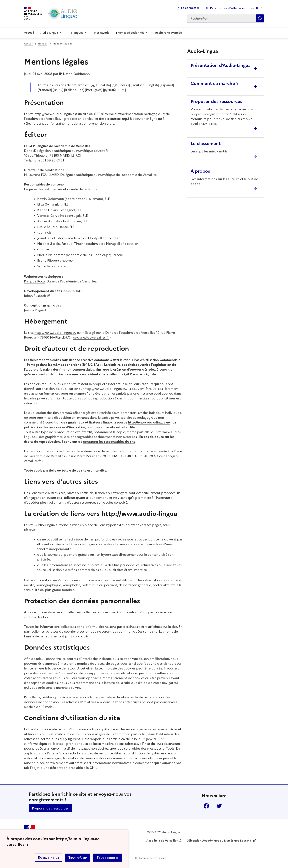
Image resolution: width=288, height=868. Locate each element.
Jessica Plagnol (35, 310)
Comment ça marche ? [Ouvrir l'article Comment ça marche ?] (214, 83)
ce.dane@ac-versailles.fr (91, 337)
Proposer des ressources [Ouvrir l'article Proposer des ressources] (216, 101)
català (105, 85)
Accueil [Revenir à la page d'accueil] (29, 33)
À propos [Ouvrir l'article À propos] (200, 171)
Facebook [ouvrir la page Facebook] (206, 806)
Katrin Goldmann (76, 74)
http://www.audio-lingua (53, 114)
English (153, 85)
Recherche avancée (168, 33)
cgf (115, 85)
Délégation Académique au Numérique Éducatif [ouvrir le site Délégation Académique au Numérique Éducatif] (219, 841)
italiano (71, 90)
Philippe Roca (34, 281)
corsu (125, 85)
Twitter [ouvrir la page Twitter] (219, 806)
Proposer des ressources (50, 808)
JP (60, 74)
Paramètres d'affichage (152, 858)
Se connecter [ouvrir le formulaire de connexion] (190, 8)
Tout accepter (107, 858)
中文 (122, 90)
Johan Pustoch (35, 296)
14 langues (76, 33)
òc (81, 90)
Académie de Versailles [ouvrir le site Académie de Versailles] (162, 841)
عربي (94, 85)
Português (94, 90)
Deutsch (138, 85)
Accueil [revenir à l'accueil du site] (28, 44)
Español (167, 85)
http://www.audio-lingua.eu (55, 333)
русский (110, 90)
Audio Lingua (49, 33)
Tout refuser (78, 858)
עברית (58, 90)
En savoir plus (48, 858)
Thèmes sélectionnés (130, 33)
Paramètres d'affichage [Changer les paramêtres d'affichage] (228, 8)
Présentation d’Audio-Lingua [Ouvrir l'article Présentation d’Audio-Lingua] (221, 65)
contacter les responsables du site (109, 442)
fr (257, 8)
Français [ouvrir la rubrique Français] (43, 44)
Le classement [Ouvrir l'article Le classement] (206, 144)
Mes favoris (102, 33)
